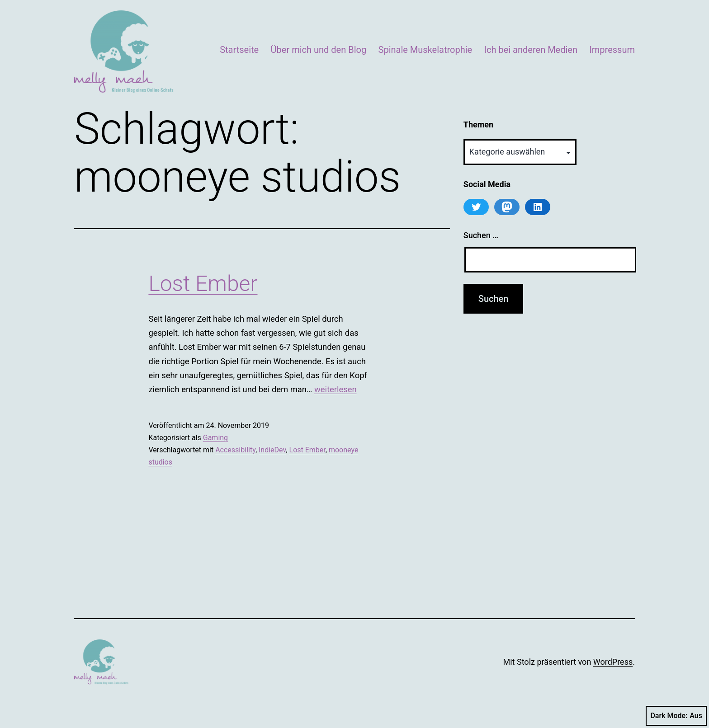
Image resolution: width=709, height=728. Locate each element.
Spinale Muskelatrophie (425, 50)
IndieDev (272, 450)
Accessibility (235, 450)
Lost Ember (203, 284)
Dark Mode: (676, 716)
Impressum (612, 50)
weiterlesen (336, 389)
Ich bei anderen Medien (531, 50)
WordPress (613, 662)
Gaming (215, 438)
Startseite (239, 50)
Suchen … (481, 235)
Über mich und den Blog (319, 50)
